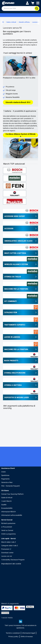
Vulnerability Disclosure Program (13, 560)
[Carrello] (33, 3)
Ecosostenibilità (7, 508)
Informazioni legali (29, 633)
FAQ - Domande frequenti (10, 486)
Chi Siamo (5, 490)
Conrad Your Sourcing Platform (12, 494)
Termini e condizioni (13, 633)
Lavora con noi (7, 556)
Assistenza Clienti (8, 468)
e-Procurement (7, 527)
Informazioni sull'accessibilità (12, 515)
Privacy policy (13, 636)
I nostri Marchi (6, 501)
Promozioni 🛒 (6, 549)
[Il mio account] (27, 3)
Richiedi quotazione (8, 523)
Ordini (3, 472)
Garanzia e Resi (7, 482)
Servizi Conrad (7, 520)
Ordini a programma (8, 534)
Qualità (4, 505)
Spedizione (5, 475)
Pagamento (5, 479)
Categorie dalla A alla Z (10, 546)
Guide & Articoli (7, 498)
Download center (7, 553)
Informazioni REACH (8, 512)
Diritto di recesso (27, 636)
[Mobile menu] (38, 3)
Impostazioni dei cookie (11, 564)
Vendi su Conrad (7, 530)
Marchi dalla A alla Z (9, 542)
